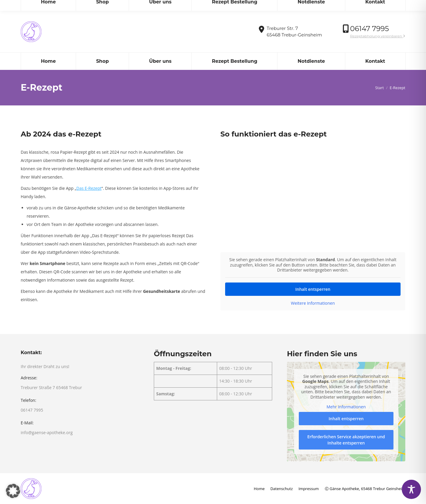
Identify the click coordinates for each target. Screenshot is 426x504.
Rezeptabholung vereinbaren (378, 36)
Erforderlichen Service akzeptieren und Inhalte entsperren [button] (346, 440)
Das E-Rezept (89, 188)
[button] (13, 491)
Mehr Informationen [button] (346, 407)
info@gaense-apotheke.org (51, 5)
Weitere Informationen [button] (313, 303)
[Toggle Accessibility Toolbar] (411, 489)
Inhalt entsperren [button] (313, 289)
